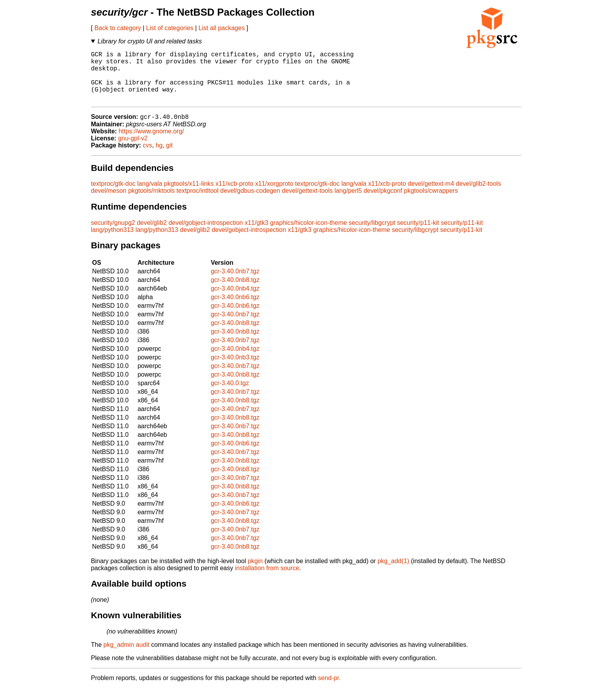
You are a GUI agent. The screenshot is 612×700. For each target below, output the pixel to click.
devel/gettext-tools (307, 203)
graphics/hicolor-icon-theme (309, 235)
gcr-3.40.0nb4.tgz (235, 301)
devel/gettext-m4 (431, 196)
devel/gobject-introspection (206, 235)
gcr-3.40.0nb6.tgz (235, 309)
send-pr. (329, 690)
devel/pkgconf (383, 203)
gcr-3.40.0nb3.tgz (235, 369)
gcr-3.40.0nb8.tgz (235, 292)
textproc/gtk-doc (113, 196)
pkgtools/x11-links (189, 196)
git (170, 157)
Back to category (118, 28)
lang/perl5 (348, 203)
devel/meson (109, 203)
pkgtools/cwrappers (431, 203)
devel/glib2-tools (479, 196)
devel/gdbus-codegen (250, 203)
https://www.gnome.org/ (151, 143)
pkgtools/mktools (152, 203)
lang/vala (150, 196)
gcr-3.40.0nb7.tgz (235, 283)
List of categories (170, 28)
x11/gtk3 (257, 235)
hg (159, 157)
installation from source (267, 580)
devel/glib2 (152, 235)
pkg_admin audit (127, 657)
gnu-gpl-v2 (133, 150)
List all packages (222, 28)
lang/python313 (112, 242)
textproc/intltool (197, 203)
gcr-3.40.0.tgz (230, 395)
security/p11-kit (418, 235)
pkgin (255, 573)
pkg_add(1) (393, 573)
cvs (147, 157)
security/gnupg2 (113, 235)
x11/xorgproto (274, 196)
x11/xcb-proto (234, 196)
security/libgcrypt (372, 235)
